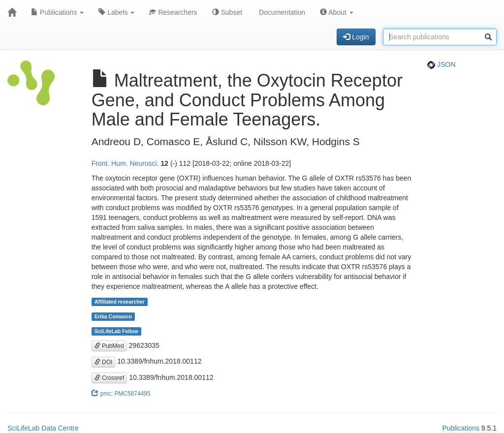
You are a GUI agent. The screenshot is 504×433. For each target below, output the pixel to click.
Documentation (281, 12)
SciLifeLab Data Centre (43, 428)
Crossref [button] (110, 378)
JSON (441, 64)
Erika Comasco (113, 316)
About (337, 12)
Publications (57, 12)
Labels (116, 12)
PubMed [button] (109, 346)
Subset (227, 12)
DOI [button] (104, 362)
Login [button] (356, 37)
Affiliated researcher (120, 302)
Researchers (173, 12)
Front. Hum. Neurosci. (125, 163)
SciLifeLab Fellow (116, 331)
